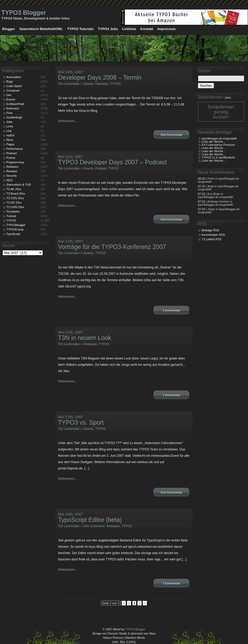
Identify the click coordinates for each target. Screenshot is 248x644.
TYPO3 (115, 84)
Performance (15, 149)
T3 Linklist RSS (211, 239)
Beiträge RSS (210, 230)
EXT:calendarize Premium (218, 145)
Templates (13, 212)
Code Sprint (14, 86)
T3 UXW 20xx (15, 207)
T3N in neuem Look (85, 338)
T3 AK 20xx (14, 189)
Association (14, 77)
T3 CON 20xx (15, 198)
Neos (10, 140)
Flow (9, 113)
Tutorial (11, 216)
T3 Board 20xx (16, 194)
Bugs (10, 81)
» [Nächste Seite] (145, 603)
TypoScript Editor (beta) (90, 520)
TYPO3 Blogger (24, 13)
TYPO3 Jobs (108, 29)
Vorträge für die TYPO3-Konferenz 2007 (112, 247)
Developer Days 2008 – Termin (100, 78)
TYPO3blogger (16, 225)
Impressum (166, 29)
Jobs (9, 122)
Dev (87, 526)
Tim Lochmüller (69, 84)
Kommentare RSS (213, 235)
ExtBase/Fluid (15, 104)
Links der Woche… (214, 142)
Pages (10, 144)
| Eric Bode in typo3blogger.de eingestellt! (216, 195)
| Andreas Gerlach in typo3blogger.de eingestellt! (216, 203)
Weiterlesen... (68, 121)
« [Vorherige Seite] (124, 603)
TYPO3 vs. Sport (81, 422)
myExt (10, 135)
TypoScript (13, 234)
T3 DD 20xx (14, 203)
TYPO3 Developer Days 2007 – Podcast (112, 162)
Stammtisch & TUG (19, 185)
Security (12, 176)
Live (9, 131)
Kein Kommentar (171, 135)
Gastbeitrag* (14, 117)
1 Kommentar (171, 310)
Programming (15, 162)
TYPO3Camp (15, 229)
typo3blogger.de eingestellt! (219, 138)
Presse (11, 158)
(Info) (228, 98)
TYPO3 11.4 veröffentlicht (218, 157)
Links (10, 126)
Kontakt (147, 29)
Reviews (12, 171)
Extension (98, 526)
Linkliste (129, 29)
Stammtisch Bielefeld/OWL (41, 29)
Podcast (101, 169)
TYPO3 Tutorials (80, 29)
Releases (102, 84)
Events (89, 84)
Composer (13, 90)
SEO (9, 180)
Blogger (9, 29)
